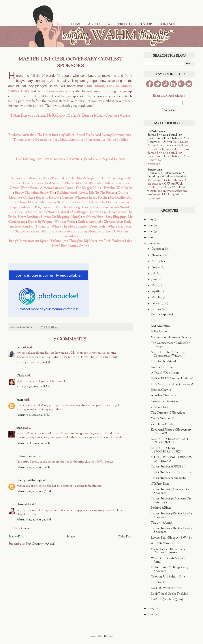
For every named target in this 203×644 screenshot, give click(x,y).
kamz (20, 400)
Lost (154, 320)
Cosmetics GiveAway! (165, 402)
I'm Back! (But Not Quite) (167, 600)
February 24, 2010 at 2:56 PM (34, 492)
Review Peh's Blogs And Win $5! (172, 538)
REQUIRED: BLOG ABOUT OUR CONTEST (170, 441)
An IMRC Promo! (162, 544)
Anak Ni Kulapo (119, 86)
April (156, 292)
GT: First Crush (161, 583)
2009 (151, 609)
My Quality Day (121, 198)
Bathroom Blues (161, 508)
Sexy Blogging (115, 217)
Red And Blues (161, 326)
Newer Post (16, 537)
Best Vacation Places (59, 183)
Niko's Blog (72, 208)
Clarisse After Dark (117, 222)
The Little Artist (162, 523)
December (158, 249)
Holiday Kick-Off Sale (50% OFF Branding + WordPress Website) (167, 175)
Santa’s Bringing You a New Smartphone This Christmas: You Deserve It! (168, 139)
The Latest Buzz (47, 135)
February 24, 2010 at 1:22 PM (34, 468)
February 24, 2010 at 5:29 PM (34, 520)
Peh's (129, 76)
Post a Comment (23, 528)
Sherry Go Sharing (29, 481)
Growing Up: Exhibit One (168, 577)
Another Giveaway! (164, 396)
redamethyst (24, 456)
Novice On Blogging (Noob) (61, 217)
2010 (151, 244)
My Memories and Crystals (63, 159)
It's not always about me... (60, 232)
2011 (151, 238)
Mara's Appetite (88, 178)
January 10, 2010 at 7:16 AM (33, 363)
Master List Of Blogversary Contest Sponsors (168, 551)
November (158, 255)
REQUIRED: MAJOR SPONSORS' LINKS (166, 450)
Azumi (15, 178)
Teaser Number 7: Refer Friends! (171, 472)
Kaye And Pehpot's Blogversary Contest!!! (171, 432)
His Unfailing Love (29, 159)
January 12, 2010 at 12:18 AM (33, 387)
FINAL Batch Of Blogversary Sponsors (170, 569)
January (157, 310)
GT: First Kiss (160, 407)
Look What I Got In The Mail (170, 594)
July (154, 273)
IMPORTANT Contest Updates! (172, 379)
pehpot (21, 347)
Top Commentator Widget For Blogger (170, 345)
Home (76, 24)
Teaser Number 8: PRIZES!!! (169, 467)
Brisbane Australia (21, 135)
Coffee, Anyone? (89, 222)
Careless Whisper (74, 198)
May (155, 286)
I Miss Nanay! (160, 332)
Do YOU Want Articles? (167, 588)
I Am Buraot (94, 86)
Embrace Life (121, 241)
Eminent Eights (161, 390)
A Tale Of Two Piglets (165, 373)
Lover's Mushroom (95, 208)
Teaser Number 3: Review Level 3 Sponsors (171, 516)
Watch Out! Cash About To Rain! (169, 560)
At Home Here (93, 217)
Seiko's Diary (19, 91)
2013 (151, 226)
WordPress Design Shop (129, 24)
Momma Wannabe (89, 183)
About (94, 24)
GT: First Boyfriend (163, 362)
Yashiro (56, 241)
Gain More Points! (163, 424)
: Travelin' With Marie (117, 188)
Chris (20, 376)
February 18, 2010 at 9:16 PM (34, 443)
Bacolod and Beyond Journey (105, 159)
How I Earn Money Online (71, 246)
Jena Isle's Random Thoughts (29, 227)
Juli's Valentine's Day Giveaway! (172, 384)
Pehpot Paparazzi (162, 315)
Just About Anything (68, 140)
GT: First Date (160, 484)
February (158, 304)
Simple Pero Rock (27, 232)
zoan (19, 428)
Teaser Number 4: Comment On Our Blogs (171, 501)
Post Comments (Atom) (41, 544)
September (159, 261)
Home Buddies (118, 140)
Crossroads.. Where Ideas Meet (111, 227)
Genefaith (23, 505)
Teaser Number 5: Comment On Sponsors (171, 491)
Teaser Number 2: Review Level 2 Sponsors (171, 530)
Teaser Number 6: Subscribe (169, 478)
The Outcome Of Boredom (168, 413)
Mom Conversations (52, 91)
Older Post (125, 537)
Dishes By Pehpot (40, 222)
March (156, 298)
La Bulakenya (156, 132)
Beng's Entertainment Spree (28, 241)
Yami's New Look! (162, 419)
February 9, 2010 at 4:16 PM (33, 415)
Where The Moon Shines (69, 227)
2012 (151, 232)
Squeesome (155, 170)
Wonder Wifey (65, 222)
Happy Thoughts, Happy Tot (35, 193)
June (155, 279)
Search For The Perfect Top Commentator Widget (168, 354)
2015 (151, 220)
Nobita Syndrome (162, 367)
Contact (167, 24)
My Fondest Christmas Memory (171, 337)
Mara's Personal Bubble (58, 178)
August (157, 267)
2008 (151, 615)
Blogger (109, 636)
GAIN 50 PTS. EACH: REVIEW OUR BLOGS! (172, 459)
